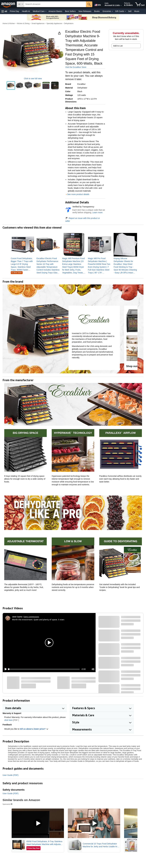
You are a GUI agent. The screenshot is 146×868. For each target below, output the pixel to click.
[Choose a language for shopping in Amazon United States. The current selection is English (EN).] (97, 4)
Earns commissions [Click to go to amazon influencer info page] (31, 617)
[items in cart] (140, 4)
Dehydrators (69, 23)
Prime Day (14, 11)
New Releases (85, 11)
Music (137, 11)
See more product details (78, 194)
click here (8, 720)
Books (97, 11)
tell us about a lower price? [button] (34, 729)
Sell (130, 11)
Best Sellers (70, 11)
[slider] (44, 669)
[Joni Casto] (17, 617)
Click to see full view (33, 79)
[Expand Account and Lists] (121, 6)
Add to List (118, 46)
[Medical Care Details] (46, 11)
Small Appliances (38, 23)
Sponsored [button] (8, 804)
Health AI (26, 11)
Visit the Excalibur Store (76, 67)
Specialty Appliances (54, 23)
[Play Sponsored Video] (38, 823)
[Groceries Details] (112, 11)
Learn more (97, 212)
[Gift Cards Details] (125, 11)
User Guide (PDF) (11, 775)
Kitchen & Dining (23, 23)
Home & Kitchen (9, 23)
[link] (23, 264)
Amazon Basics (55, 11)
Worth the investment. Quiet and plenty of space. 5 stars (38, 619)
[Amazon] (8, 4)
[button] (4, 11)
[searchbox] (55, 4)
